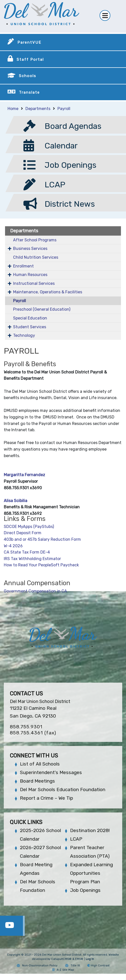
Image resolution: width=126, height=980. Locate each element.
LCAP (76, 839)
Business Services (30, 249)
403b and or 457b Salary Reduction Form (42, 539)
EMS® (79, 959)
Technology (24, 335)
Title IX (72, 966)
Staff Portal (30, 60)
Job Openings (85, 890)
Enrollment (23, 266)
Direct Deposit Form (23, 533)
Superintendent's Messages (51, 772)
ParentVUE (29, 42)
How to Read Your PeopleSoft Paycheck (42, 565)
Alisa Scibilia (15, 501)
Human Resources (30, 275)
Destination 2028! (90, 830)
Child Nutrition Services (36, 257)
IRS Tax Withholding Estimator (32, 559)
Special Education (30, 318)
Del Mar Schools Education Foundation (63, 790)
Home (13, 109)
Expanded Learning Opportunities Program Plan (91, 873)
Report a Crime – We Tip (46, 798)
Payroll (64, 109)
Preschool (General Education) (42, 309)
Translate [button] (29, 92)
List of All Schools (40, 764)
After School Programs (35, 240)
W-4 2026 (13, 546)
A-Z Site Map (63, 970)
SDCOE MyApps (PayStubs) (29, 527)
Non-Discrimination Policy (37, 966)
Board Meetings (37, 781)
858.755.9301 (26, 727)
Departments (38, 109)
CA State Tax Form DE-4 (27, 552)
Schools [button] (28, 76)
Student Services (30, 327)
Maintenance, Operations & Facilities (48, 292)
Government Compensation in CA (35, 591)
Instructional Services (34, 283)
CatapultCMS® (61, 959)
